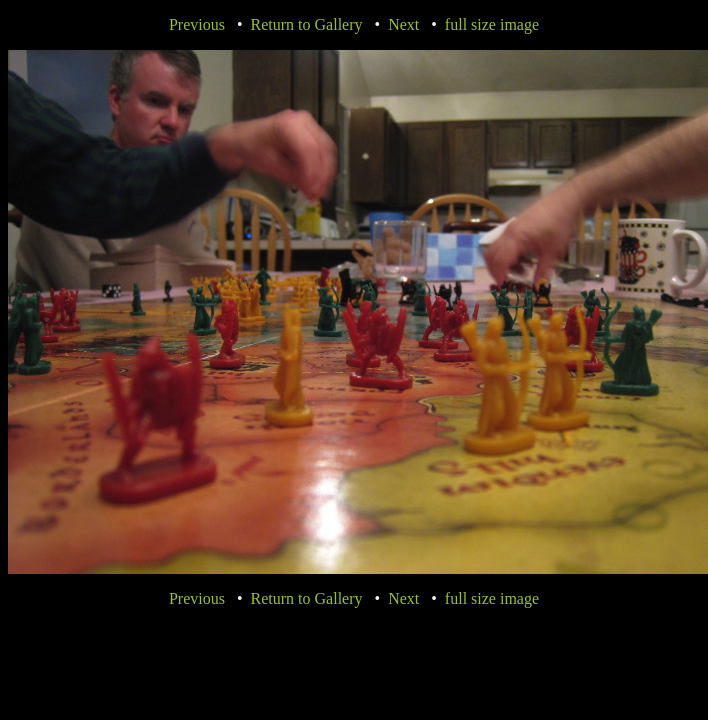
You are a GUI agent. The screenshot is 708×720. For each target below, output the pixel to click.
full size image (492, 24)
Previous (197, 24)
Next (403, 24)
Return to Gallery (307, 24)
